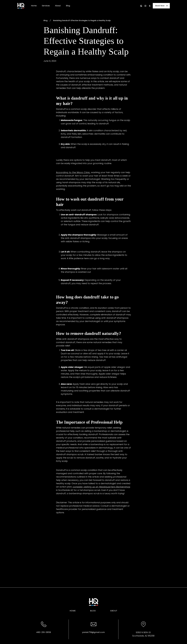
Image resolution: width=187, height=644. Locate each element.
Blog (68, 6)
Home (34, 6)
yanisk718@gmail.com (93, 632)
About (58, 6)
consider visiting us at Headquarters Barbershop (101, 487)
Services (46, 6)
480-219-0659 (44, 632)
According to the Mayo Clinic (73, 172)
